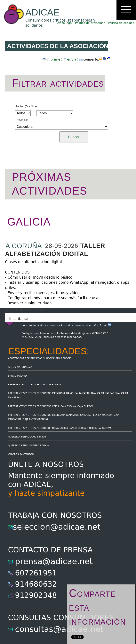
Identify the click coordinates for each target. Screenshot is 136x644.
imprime (53, 59)
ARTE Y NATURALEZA (20, 367)
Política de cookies (121, 23)
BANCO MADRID (17, 376)
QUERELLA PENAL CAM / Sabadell (28, 437)
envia (72, 59)
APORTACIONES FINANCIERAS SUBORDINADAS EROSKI (40, 358)
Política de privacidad (90, 23)
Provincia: (22, 120)
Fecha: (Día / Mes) (27, 106)
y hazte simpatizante (46, 493)
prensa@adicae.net (54, 561)
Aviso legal (65, 23)
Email (106, 325)
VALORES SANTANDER (21, 454)
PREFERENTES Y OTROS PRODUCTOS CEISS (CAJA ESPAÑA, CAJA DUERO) (51, 406)
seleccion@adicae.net (56, 527)
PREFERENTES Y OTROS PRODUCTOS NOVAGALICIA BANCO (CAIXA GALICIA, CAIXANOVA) (60, 428)
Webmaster (100, 333)
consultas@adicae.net (59, 629)
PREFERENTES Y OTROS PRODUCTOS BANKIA (34, 385)
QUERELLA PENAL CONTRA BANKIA (28, 446)
